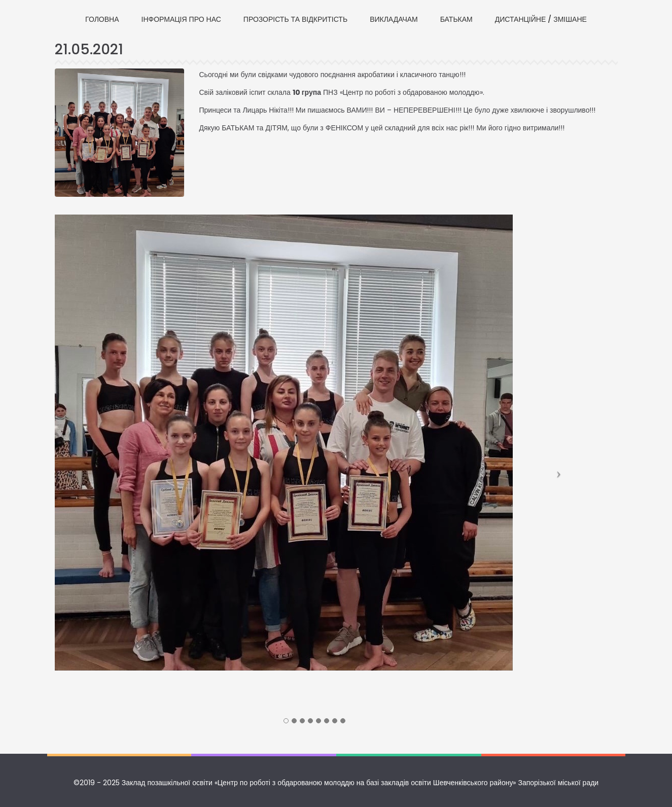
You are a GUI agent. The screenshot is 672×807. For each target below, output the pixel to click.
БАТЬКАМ (456, 19)
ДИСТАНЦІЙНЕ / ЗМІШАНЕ (541, 19)
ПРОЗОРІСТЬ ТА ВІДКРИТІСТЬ (295, 19)
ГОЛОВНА (102, 19)
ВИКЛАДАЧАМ (394, 19)
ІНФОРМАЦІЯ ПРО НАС (181, 19)
